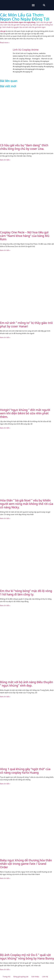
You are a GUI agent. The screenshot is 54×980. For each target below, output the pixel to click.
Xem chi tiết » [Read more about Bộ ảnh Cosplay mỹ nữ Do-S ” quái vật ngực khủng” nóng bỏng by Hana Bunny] (5, 969)
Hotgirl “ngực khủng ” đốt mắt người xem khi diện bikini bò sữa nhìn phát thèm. (25, 413)
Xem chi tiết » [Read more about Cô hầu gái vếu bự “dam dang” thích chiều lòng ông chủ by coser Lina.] (5, 160)
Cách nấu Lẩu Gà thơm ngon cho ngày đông (18, 22)
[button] (33, 5)
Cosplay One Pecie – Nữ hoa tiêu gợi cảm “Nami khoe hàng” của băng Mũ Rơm (25, 236)
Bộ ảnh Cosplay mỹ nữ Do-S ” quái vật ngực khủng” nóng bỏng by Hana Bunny (27, 957)
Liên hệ (45, 977)
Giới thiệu (35, 977)
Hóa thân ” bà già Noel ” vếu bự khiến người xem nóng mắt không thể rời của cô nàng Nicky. (27, 504)
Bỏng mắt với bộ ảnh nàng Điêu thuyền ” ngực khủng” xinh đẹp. (26, 684)
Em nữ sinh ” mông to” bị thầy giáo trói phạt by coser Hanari (26, 324)
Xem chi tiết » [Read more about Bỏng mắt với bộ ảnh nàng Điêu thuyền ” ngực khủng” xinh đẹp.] (5, 697)
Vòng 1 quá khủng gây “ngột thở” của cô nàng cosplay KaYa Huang (25, 771)
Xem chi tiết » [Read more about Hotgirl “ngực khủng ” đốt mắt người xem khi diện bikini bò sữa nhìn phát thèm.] (5, 428)
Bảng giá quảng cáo (21, 977)
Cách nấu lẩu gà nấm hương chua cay (18, 25)
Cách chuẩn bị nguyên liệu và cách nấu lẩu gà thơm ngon (24, 27)
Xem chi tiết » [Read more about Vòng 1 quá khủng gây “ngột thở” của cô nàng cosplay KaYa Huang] (5, 784)
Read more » (5, 43)
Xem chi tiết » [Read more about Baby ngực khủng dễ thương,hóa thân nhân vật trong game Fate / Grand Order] (5, 878)
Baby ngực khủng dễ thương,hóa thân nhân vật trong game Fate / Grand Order (26, 864)
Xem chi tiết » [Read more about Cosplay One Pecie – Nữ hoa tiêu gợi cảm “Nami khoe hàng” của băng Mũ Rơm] (5, 250)
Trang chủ (6, 977)
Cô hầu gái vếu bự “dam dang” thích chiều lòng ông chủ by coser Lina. (24, 147)
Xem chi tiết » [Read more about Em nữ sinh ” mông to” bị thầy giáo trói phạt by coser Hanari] (5, 337)
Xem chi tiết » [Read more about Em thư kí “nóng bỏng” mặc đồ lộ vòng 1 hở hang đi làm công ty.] (5, 605)
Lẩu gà (3, 31)
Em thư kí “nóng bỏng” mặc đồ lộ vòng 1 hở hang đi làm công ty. (26, 593)
